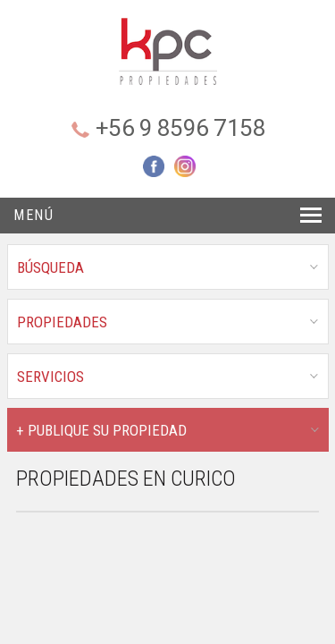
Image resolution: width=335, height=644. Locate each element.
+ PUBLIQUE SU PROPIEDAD (101, 430)
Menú (33, 215)
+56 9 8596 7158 (181, 128)
